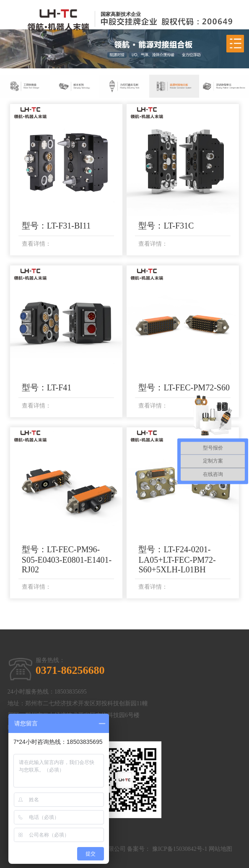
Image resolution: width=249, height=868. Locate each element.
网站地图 (220, 849)
